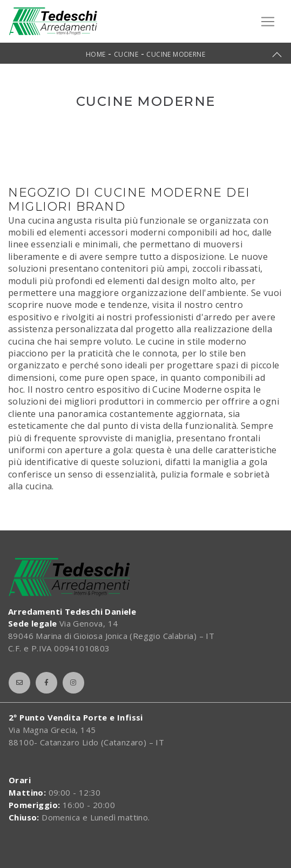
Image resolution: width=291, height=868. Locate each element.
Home (96, 54)
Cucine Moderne (176, 54)
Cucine (126, 54)
